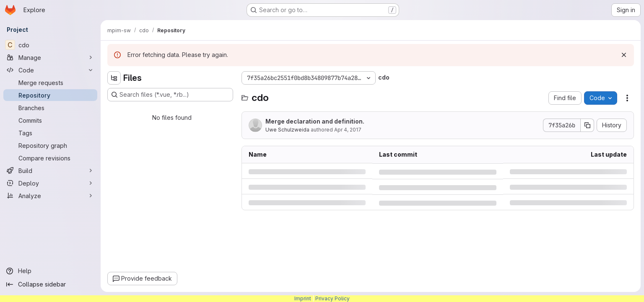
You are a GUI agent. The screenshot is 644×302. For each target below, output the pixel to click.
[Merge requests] (50, 83)
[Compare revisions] (50, 158)
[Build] (50, 170)
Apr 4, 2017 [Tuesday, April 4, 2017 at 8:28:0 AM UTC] (348, 130)
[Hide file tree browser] (114, 78)
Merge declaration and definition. (315, 121)
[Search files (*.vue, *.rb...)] (170, 95)
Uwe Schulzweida (287, 130)
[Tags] (50, 133)
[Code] (50, 70)
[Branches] (50, 108)
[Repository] (50, 95)
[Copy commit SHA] (587, 125)
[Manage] (50, 57)
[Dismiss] (624, 55)
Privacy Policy (332, 298)
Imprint (303, 298)
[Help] (50, 271)
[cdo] (50, 45)
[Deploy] (50, 183)
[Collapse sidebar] (50, 284)
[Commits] (50, 120)
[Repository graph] (50, 145)
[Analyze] (50, 196)
